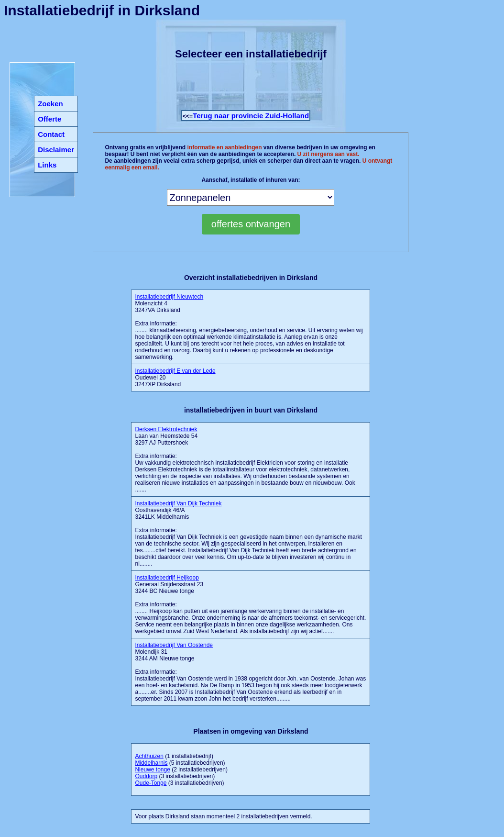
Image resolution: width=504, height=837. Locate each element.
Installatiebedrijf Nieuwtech (169, 297)
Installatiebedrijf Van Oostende (174, 645)
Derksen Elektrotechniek (166, 429)
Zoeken (50, 104)
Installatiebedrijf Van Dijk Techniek (178, 503)
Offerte (49, 119)
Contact (51, 134)
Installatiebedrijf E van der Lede (175, 371)
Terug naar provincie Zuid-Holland (251, 116)
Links (47, 165)
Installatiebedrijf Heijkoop (167, 578)
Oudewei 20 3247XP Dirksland (175, 378)
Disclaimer (56, 150)
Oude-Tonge (151, 783)
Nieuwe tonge (152, 770)
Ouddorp (146, 776)
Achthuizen (149, 756)
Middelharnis (151, 763)
